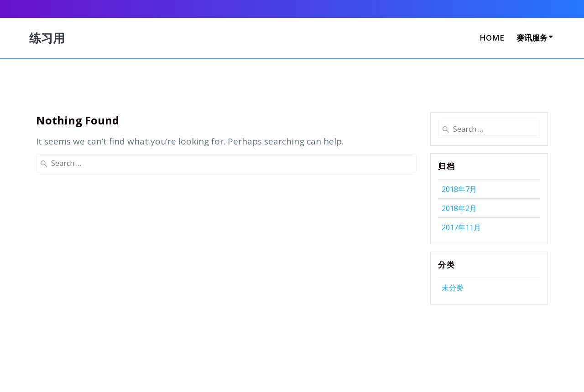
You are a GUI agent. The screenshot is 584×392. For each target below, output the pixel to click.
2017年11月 (461, 227)
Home (492, 38)
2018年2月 (459, 208)
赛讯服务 (532, 38)
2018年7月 (459, 189)
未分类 (453, 288)
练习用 (47, 38)
